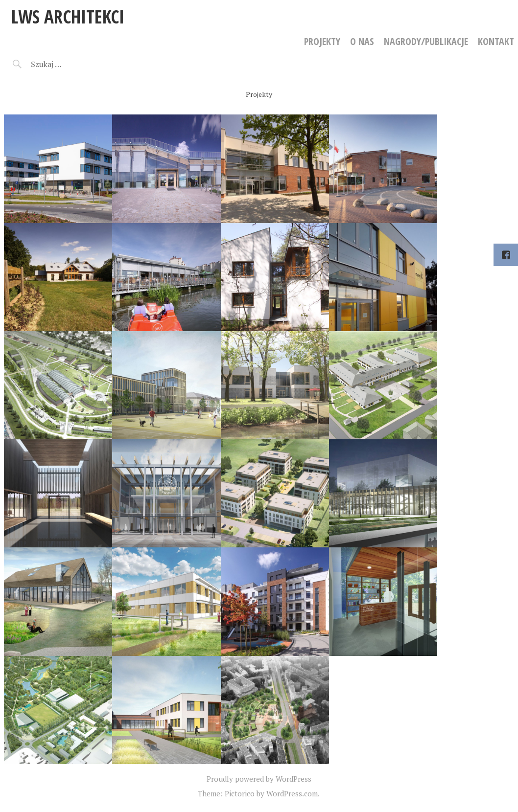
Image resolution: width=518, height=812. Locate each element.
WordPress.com (292, 793)
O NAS (362, 41)
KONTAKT (496, 41)
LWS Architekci (68, 16)
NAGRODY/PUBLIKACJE (426, 41)
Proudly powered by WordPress (259, 779)
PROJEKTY (322, 41)
